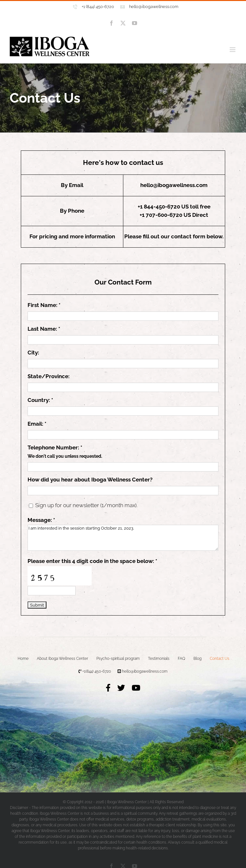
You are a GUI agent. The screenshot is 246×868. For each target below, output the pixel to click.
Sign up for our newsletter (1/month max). (86, 505)
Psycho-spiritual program (118, 659)
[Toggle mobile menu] (233, 50)
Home (23, 659)
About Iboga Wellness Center (62, 659)
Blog (197, 659)
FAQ (181, 659)
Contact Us (220, 659)
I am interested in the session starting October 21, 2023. (123, 538)
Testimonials (159, 659)
